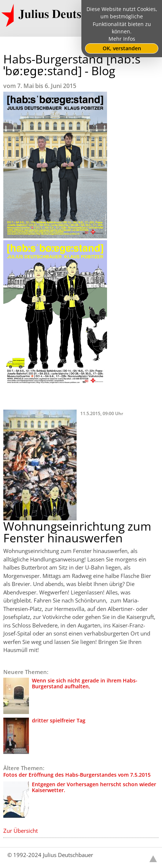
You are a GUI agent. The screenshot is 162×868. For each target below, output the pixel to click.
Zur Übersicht (21, 831)
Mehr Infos (122, 39)
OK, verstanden (122, 48)
